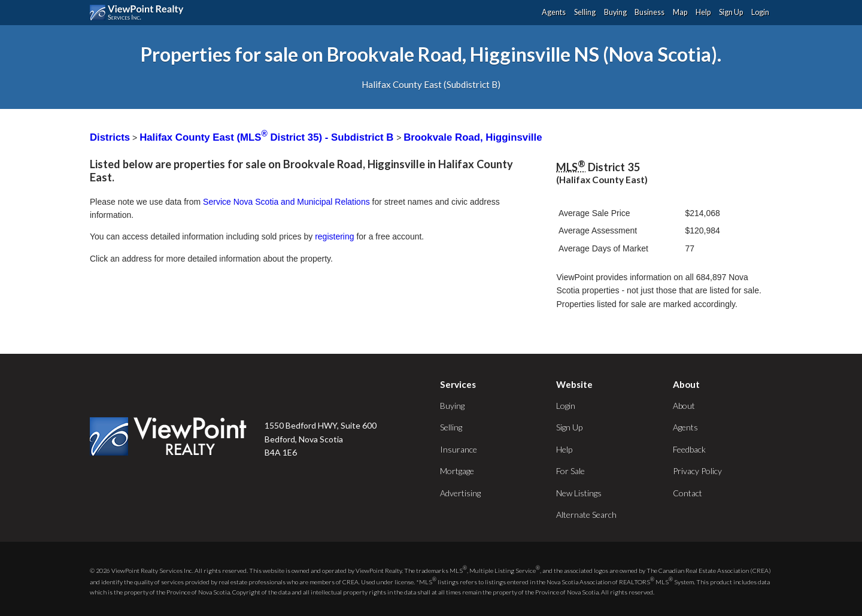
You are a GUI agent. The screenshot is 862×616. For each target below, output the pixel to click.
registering (334, 236)
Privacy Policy (697, 471)
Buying (615, 12)
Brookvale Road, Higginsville (473, 137)
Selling (585, 12)
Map (680, 12)
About (684, 406)
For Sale (570, 471)
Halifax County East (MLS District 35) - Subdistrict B (268, 137)
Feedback (689, 449)
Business (649, 12)
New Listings (579, 493)
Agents (554, 12)
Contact (688, 493)
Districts (110, 137)
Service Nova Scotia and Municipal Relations (286, 202)
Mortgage (457, 471)
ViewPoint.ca (140, 13)
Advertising (460, 493)
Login (760, 12)
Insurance (459, 449)
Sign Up (731, 12)
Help (703, 12)
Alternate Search (586, 515)
